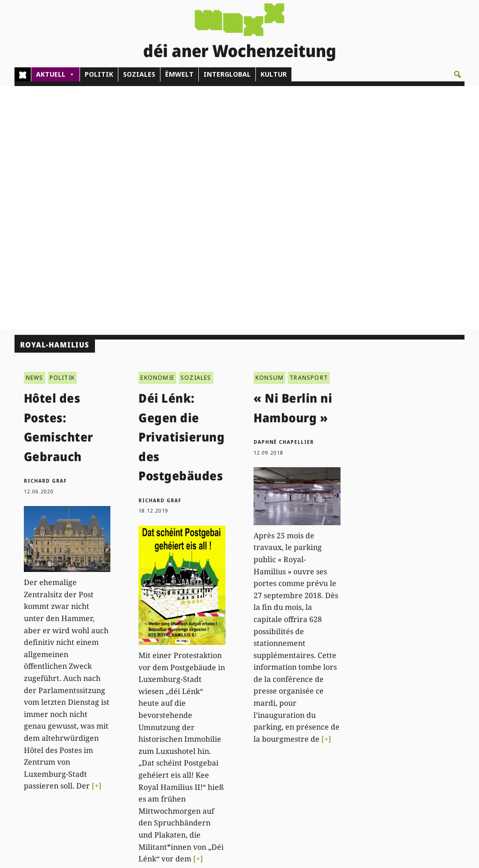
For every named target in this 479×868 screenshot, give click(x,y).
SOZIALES (139, 74)
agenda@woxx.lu (138, 785)
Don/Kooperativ (233, 747)
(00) (138, 726)
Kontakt (126, 701)
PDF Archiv (325, 704)
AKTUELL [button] (55, 74)
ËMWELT (179, 74)
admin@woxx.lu (137, 736)
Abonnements (231, 726)
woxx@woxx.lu (134, 763)
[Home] (23, 74)
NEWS (35, 134)
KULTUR (274, 74)
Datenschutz (423, 747)
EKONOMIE (157, 134)
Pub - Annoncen (234, 736)
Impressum (421, 736)
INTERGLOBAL (227, 74)
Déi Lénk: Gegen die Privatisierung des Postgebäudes (181, 194)
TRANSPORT (309, 134)
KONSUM (269, 134)
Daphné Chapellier (284, 199)
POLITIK (99, 74)
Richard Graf (45, 238)
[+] (97, 542)
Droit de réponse (430, 726)
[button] (457, 74)
